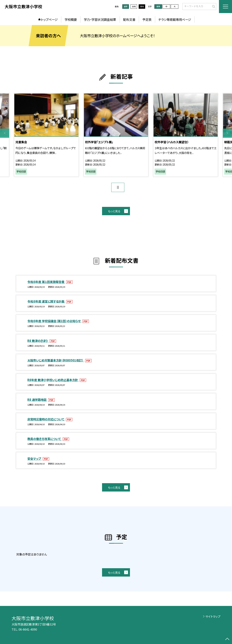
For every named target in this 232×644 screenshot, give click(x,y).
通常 (126, 6)
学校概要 (71, 19)
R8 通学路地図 (37, 400)
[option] (46, 135)
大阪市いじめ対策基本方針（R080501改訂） (56, 360)
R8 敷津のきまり (38, 341)
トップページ (49, 19)
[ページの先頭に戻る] (227, 639)
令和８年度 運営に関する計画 (46, 301)
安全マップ (35, 459)
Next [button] (227, 133)
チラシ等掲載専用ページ (175, 19)
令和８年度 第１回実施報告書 (46, 282)
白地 (134, 6)
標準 (158, 6)
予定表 (147, 19)
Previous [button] (5, 133)
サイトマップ (213, 616)
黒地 (142, 6)
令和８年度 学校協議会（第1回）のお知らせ (54, 321)
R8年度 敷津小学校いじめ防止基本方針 (53, 380)
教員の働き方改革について (44, 439)
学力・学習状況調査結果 (100, 19)
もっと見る (114, 211)
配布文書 (129, 19)
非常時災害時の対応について (46, 419)
